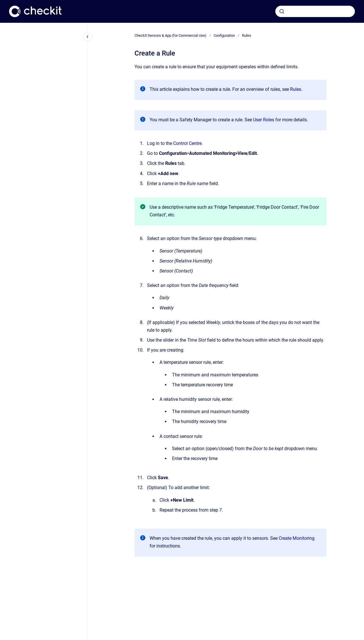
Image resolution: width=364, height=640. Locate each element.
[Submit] (282, 11)
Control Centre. (189, 143)
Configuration (224, 35)
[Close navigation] (88, 37)
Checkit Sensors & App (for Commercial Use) (170, 35)
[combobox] (315, 11)
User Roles (264, 120)
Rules (247, 35)
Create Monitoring (297, 538)
